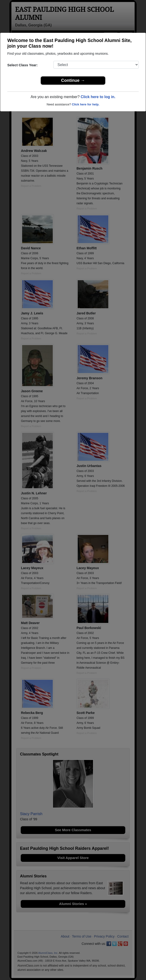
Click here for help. (86, 104)
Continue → (73, 80)
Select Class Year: (22, 65)
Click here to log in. (98, 97)
